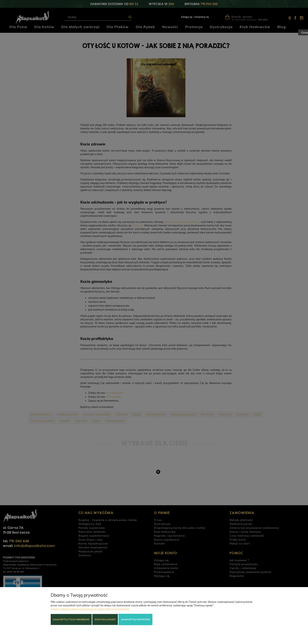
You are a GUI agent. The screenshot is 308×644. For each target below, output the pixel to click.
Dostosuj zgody (105, 619)
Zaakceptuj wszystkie (135, 619)
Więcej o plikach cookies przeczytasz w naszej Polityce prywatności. (90, 609)
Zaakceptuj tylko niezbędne (71, 619)
